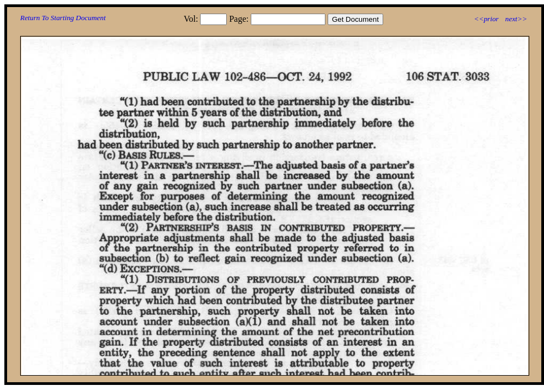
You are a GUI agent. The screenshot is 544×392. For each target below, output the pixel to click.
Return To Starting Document (63, 18)
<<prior (486, 19)
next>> (516, 19)
